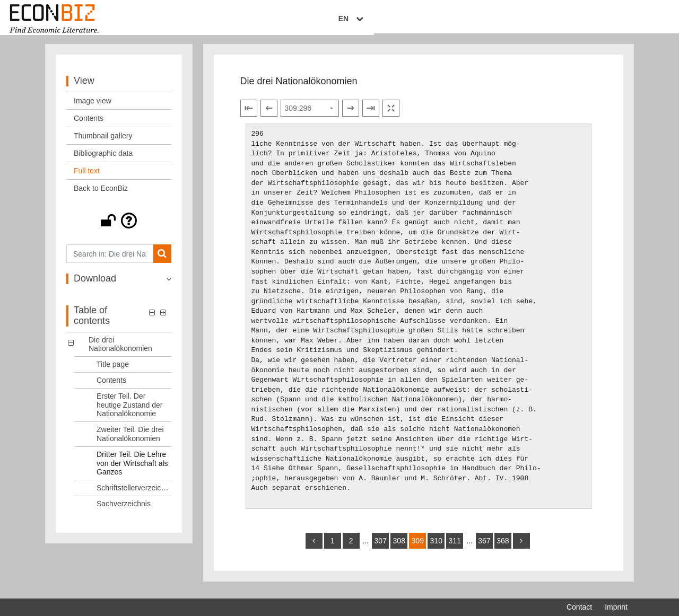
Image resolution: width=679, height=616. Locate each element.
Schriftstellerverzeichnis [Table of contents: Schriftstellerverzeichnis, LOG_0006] (134, 494)
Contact (579, 607)
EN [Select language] (620, 20)
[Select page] (310, 115)
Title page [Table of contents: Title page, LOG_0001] (113, 371)
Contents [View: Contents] (89, 125)
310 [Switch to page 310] (436, 547)
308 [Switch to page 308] (399, 547)
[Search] (162, 260)
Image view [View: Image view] (93, 107)
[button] (119, 227)
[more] (521, 547)
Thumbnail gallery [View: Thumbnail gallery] (103, 142)
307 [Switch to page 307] (381, 547)
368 (503, 547)
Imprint (616, 607)
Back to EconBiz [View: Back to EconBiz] (101, 195)
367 (484, 547)
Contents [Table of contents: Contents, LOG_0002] (111, 386)
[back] (314, 547)
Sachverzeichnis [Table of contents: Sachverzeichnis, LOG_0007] (124, 510)
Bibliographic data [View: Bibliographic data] (103, 160)
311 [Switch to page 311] (455, 547)
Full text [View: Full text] (87, 177)
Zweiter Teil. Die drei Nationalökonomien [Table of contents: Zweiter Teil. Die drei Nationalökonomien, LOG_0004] (130, 440)
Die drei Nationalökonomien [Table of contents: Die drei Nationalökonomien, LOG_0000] (120, 350)
